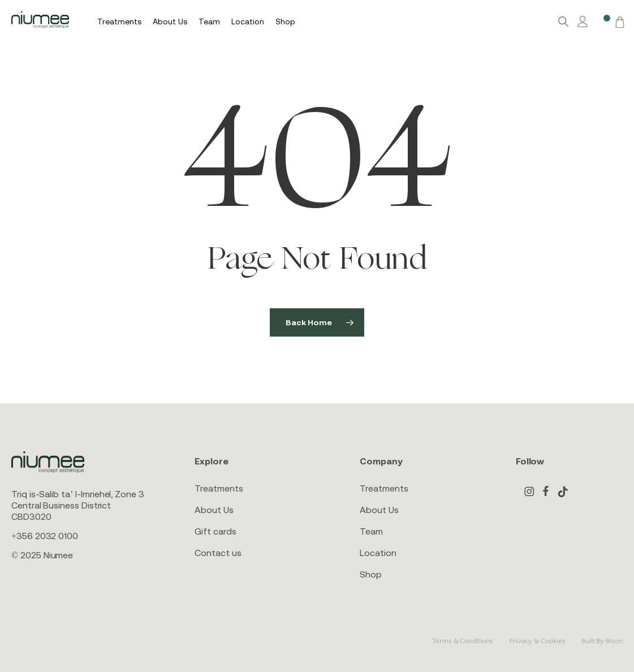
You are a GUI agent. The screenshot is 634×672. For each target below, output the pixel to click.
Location (378, 553)
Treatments (219, 488)
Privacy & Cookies (537, 641)
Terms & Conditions (463, 641)
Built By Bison (602, 641)
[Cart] (618, 21)
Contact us (218, 553)
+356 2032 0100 (45, 536)
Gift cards (215, 531)
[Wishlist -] (601, 22)
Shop (371, 574)
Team (371, 531)
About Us (214, 510)
